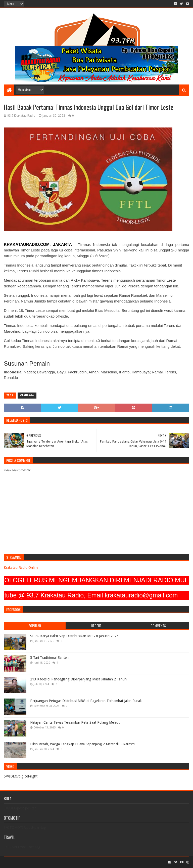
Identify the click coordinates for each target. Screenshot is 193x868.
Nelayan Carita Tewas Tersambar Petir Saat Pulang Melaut (75, 722)
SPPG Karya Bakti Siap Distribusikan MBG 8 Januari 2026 (74, 636)
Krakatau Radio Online (21, 568)
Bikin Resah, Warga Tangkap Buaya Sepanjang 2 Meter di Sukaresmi (83, 744)
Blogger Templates (61, 862)
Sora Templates (32, 862)
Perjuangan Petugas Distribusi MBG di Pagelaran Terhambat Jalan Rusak (86, 701)
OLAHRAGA (27, 395)
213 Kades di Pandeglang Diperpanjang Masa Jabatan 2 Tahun (78, 679)
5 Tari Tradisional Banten (49, 658)
